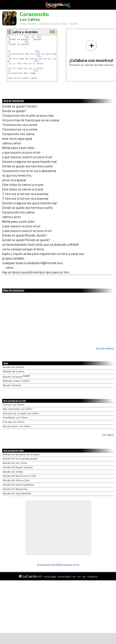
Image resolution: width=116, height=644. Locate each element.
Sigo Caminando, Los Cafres (18, 409)
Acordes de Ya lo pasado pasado (20, 459)
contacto (92, 577)
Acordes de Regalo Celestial (18, 467)
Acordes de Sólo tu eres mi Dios (20, 476)
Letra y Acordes (25, 32)
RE (9, 37)
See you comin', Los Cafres (17, 426)
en (79, 577)
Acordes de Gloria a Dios (16, 480)
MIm (27, 37)
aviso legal (50, 577)
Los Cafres (30, 20)
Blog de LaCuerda (17, 377)
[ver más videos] (105, 348)
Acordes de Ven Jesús (15, 463)
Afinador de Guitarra (14, 372)
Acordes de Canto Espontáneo (18, 485)
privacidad (64, 577)
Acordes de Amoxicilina (15, 489)
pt (84, 577)
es (74, 577)
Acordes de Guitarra (14, 367)
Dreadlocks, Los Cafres (15, 418)
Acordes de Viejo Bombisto (17, 494)
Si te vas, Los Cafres (14, 422)
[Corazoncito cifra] (69, 565)
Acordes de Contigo (13, 472)
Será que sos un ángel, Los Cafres (21, 413)
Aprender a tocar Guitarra (16, 381)
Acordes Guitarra (12, 385)
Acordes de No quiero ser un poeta (21, 455)
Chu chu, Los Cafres (14, 405)
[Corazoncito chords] (48, 565)
